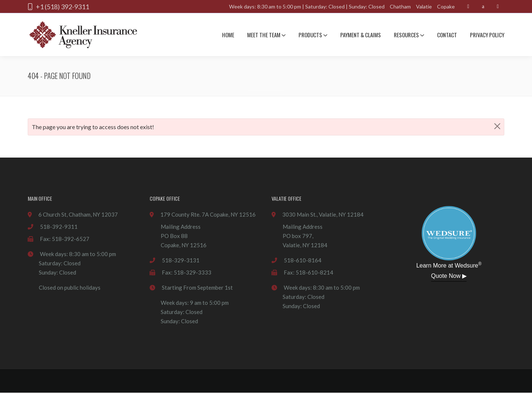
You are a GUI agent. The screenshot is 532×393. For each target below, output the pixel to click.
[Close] (497, 126)
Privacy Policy (487, 35)
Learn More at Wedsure (449, 265)
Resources (409, 35)
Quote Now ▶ (449, 276)
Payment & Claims (361, 35)
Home (228, 35)
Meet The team (266, 35)
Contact (447, 35)
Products (313, 35)
